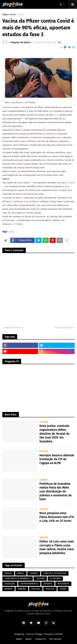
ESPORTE (48, 584)
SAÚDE (21, 15)
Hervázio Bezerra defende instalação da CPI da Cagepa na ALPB (57, 459)
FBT (61, 634)
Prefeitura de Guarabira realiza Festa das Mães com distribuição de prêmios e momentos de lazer (55, 492)
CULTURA (40, 579)
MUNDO (9, 589)
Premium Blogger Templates (40, 634)
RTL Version (55, 639)
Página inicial (9, 15)
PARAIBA (22, 589)
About (29, 639)
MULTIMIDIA (63, 584)
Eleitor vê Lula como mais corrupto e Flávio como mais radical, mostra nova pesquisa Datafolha (57, 547)
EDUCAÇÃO (10, 584)
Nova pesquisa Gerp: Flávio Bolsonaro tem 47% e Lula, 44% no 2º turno (57, 517)
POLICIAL (36, 589)
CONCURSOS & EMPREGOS (18, 579)
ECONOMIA (55, 579)
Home (19, 639)
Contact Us (41, 639)
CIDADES (34, 573)
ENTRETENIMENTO (29, 584)
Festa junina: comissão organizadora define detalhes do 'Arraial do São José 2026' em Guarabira (54, 434)
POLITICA (50, 589)
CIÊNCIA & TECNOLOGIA (55, 573)
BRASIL (21, 573)
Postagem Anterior (13, 328)
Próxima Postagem (64, 328)
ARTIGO (8, 573)
